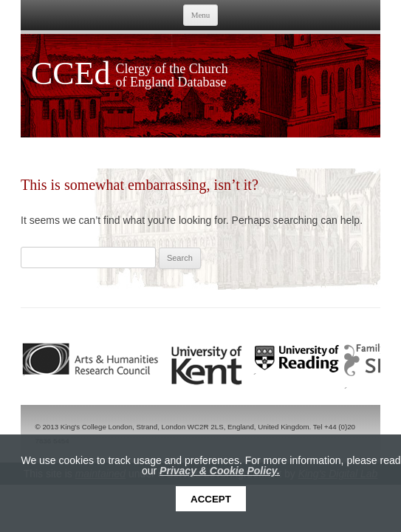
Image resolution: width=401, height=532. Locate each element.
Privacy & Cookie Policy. (220, 471)
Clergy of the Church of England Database (172, 75)
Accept (211, 499)
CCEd (71, 74)
